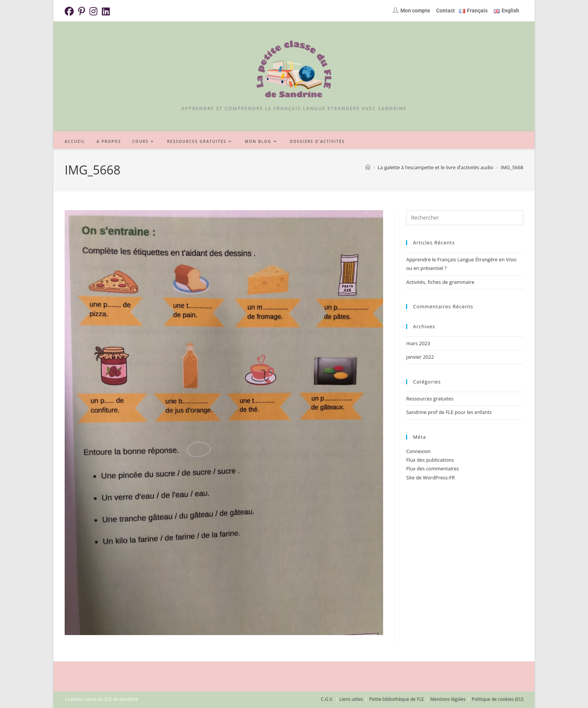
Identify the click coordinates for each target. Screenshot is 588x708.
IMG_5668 (512, 167)
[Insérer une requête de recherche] (465, 218)
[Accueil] (368, 167)
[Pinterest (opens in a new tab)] (82, 11)
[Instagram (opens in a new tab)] (93, 11)
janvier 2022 (420, 357)
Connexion (418, 451)
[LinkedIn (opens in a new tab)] (106, 11)
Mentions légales (448, 699)
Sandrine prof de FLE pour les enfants (449, 412)
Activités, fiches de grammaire (440, 282)
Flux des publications (430, 460)
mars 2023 (418, 343)
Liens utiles (351, 699)
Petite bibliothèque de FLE (397, 699)
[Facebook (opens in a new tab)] (70, 11)
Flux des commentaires (432, 468)
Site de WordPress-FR (430, 478)
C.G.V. (327, 699)
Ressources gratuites (430, 399)
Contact (446, 11)
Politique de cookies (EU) (498, 699)
